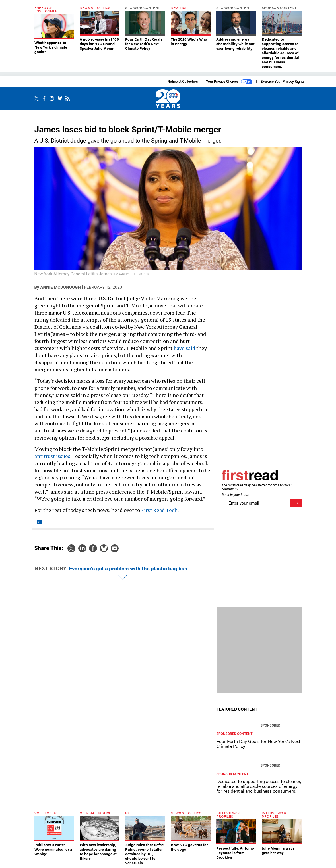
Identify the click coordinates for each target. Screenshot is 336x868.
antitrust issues (52, 456)
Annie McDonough (60, 287)
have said (184, 348)
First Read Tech (159, 510)
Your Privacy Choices (229, 82)
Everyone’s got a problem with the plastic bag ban (128, 568)
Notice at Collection (183, 82)
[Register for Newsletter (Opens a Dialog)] (296, 503)
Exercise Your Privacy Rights (283, 82)
